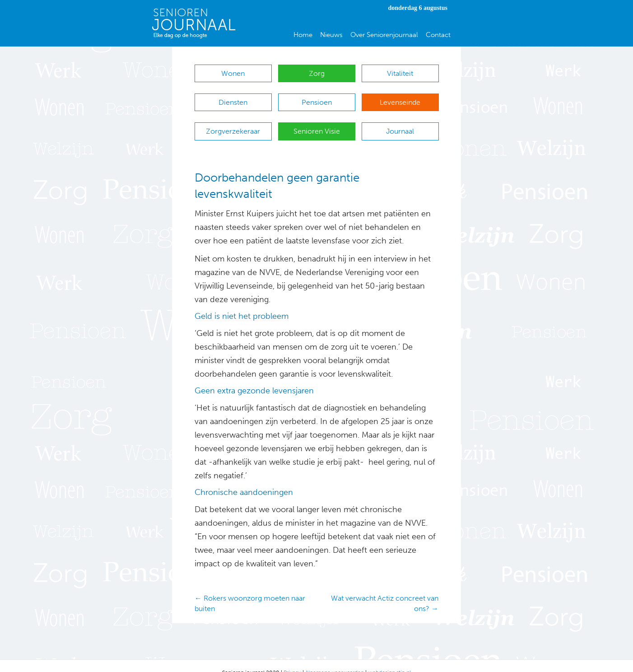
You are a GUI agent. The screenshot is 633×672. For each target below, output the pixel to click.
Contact (438, 35)
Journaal (400, 122)
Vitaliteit (400, 73)
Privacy (292, 659)
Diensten (233, 98)
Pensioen (317, 98)
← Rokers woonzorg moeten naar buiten (250, 590)
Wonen (233, 73)
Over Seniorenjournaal (384, 35)
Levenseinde (400, 98)
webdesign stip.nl (389, 659)
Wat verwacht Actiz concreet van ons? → (385, 590)
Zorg (317, 73)
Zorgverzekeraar (233, 122)
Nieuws (331, 35)
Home (303, 35)
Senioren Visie (317, 122)
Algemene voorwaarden (335, 659)
